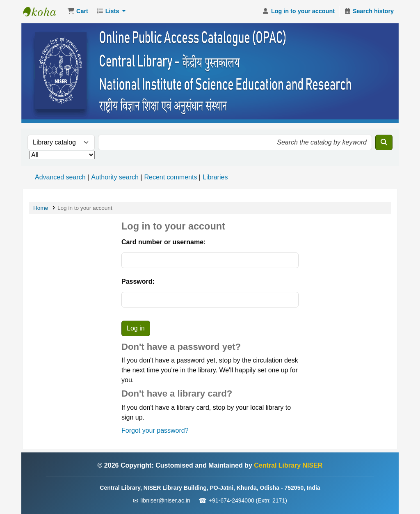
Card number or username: (163, 242)
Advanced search (60, 177)
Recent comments (170, 177)
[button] (78, 11)
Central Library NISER (43, 11)
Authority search (115, 177)
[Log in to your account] (298, 11)
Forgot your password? (155, 430)
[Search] (384, 142)
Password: (138, 281)
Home (41, 208)
